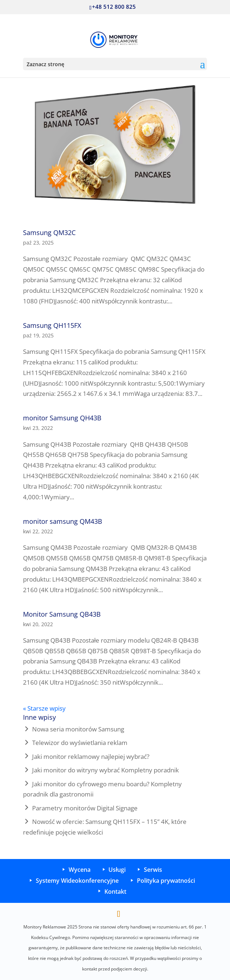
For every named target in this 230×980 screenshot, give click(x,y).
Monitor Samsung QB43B (62, 614)
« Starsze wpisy (44, 708)
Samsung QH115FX (52, 325)
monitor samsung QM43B (63, 521)
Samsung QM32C (49, 232)
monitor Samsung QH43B (62, 418)
